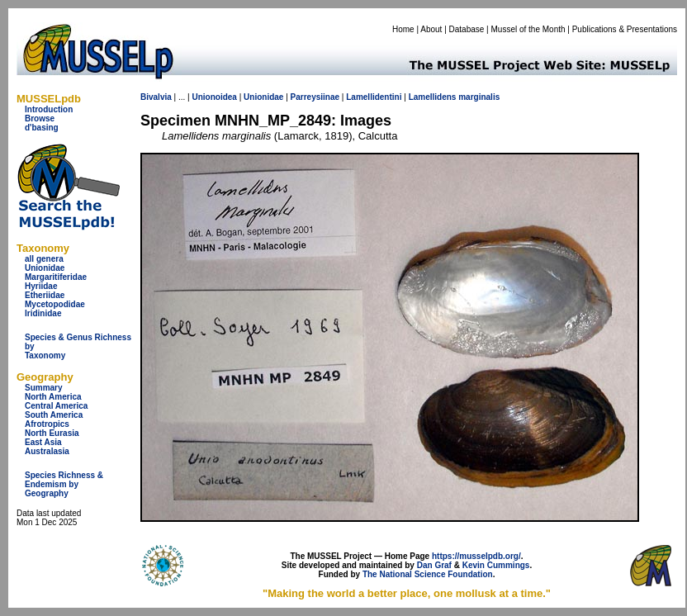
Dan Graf (434, 565)
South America (54, 415)
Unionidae (45, 268)
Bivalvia (156, 97)
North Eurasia (52, 433)
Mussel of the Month (528, 29)
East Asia (43, 442)
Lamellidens (433, 97)
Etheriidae (45, 295)
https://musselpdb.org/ (476, 556)
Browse (40, 118)
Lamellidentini (374, 97)
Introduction (49, 109)
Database (467, 29)
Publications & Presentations (625, 29)
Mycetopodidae (55, 304)
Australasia (47, 451)
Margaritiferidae (56, 277)
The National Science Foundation (428, 574)
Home (403, 29)
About (431, 29)
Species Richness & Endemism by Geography (64, 484)
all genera (44, 259)
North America (53, 397)
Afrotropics (47, 424)
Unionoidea (214, 97)
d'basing (42, 128)
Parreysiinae (315, 97)
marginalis (479, 97)
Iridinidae (43, 313)
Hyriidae (41, 286)
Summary (44, 388)
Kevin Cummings (496, 565)
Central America (56, 406)
